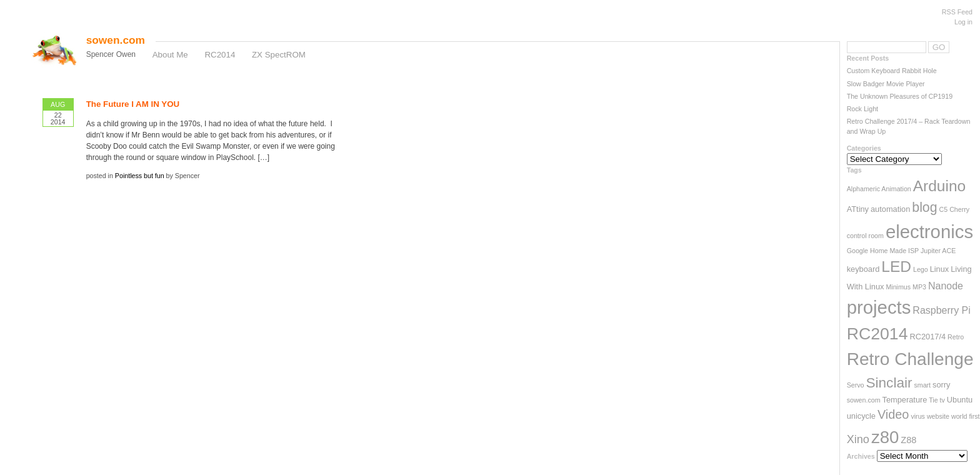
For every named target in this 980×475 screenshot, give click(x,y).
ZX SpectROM (279, 55)
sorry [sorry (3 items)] (941, 385)
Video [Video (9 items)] (893, 414)
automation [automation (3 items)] (890, 209)
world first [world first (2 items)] (966, 416)
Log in (963, 22)
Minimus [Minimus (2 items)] (898, 287)
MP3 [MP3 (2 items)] (919, 287)
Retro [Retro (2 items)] (956, 337)
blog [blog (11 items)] (924, 207)
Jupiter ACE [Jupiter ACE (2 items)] (938, 251)
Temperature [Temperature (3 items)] (905, 400)
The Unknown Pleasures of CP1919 (900, 96)
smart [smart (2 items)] (922, 385)
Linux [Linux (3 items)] (940, 269)
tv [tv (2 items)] (942, 400)
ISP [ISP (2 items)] (913, 251)
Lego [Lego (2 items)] (921, 269)
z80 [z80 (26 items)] (885, 437)
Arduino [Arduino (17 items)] (940, 186)
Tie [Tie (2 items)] (933, 400)
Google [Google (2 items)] (857, 251)
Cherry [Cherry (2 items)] (959, 209)
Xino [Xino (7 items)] (858, 439)
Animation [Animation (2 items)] (896, 189)
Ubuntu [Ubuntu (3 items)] (960, 400)
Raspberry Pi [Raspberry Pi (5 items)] (941, 310)
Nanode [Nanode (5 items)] (946, 286)
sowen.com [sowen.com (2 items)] (864, 400)
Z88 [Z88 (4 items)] (908, 440)
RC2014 (220, 55)
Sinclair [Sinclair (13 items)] (889, 383)
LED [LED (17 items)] (896, 267)
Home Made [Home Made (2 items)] (888, 251)
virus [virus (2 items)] (918, 416)
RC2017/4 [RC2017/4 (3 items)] (927, 337)
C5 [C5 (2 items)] (944, 209)
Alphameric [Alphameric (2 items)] (863, 189)
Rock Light (862, 109)
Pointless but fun (140, 176)
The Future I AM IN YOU (133, 104)
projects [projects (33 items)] (879, 307)
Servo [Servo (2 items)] (856, 385)
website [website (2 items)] (938, 416)
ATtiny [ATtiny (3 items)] (858, 209)
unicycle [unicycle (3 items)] (861, 416)
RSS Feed (957, 12)
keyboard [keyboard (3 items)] (863, 269)
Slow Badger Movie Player (886, 84)
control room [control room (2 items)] (865, 236)
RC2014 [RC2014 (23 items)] (877, 334)
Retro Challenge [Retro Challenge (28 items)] (910, 359)
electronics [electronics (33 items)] (929, 232)
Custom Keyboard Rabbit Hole (892, 71)
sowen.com (116, 40)
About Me (170, 55)
